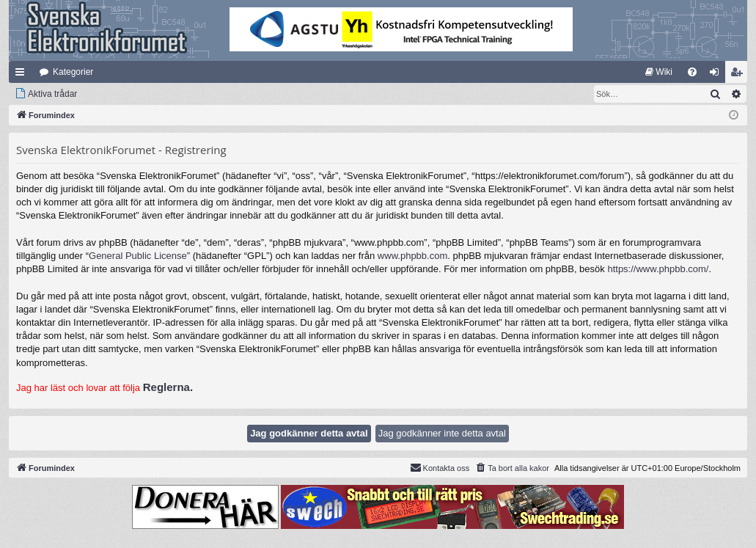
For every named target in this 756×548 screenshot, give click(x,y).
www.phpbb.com (412, 256)
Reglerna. (168, 387)
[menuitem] (659, 72)
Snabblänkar (23, 75)
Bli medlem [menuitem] (740, 75)
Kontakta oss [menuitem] (440, 467)
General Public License (138, 256)
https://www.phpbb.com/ (658, 269)
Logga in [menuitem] (718, 75)
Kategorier (73, 72)
